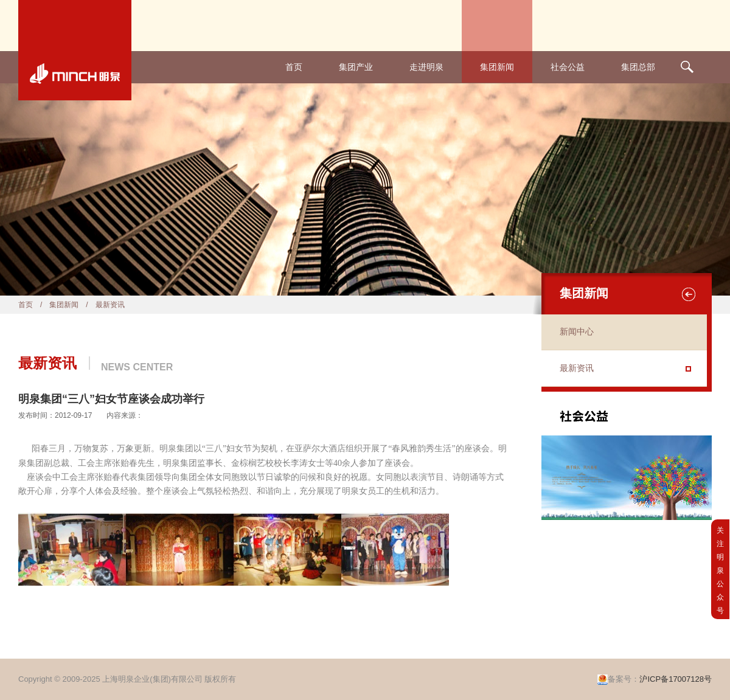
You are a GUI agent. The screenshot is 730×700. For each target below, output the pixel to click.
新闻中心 (577, 332)
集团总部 (638, 67)
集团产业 (356, 67)
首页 (294, 67)
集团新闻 (497, 67)
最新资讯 (577, 368)
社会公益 (568, 67)
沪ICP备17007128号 (676, 679)
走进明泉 (426, 67)
